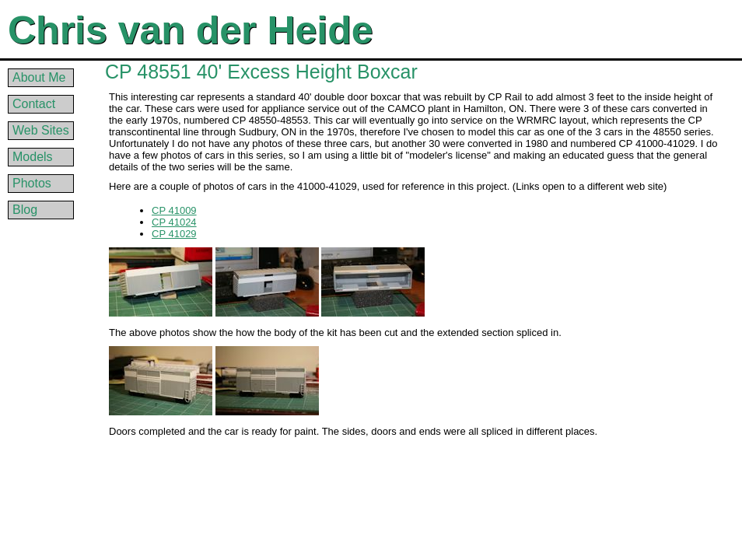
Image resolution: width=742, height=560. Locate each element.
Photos (32, 183)
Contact (34, 104)
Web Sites (41, 130)
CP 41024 (174, 222)
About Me (39, 77)
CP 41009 (174, 210)
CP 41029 (174, 234)
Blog (25, 210)
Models (33, 157)
